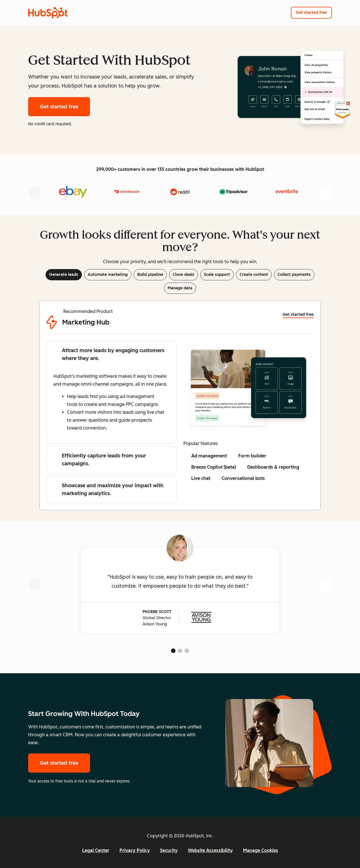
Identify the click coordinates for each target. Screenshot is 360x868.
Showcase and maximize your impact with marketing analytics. (108, 489)
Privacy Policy (135, 850)
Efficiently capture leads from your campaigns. (100, 460)
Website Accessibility (210, 850)
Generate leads (64, 275)
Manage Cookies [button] (261, 850)
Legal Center (96, 850)
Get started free (311, 13)
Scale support (217, 275)
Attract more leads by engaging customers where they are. (109, 354)
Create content (254, 275)
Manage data (180, 288)
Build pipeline (150, 275)
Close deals (184, 275)
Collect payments (294, 275)
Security (169, 850)
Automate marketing (108, 275)
